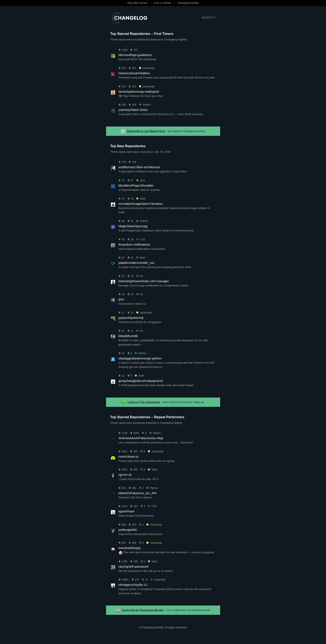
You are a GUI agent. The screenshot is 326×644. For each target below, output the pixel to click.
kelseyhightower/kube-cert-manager (144, 281)
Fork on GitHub (163, 3)
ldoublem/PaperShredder (136, 185)
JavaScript (147, 68)
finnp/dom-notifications (134, 244)
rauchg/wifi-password (133, 566)
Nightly (209, 18)
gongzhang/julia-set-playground (141, 381)
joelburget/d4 (128, 530)
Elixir (141, 258)
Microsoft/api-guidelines (135, 55)
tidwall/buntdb (128, 336)
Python (145, 105)
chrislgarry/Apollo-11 (133, 585)
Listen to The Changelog (144, 402)
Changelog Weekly (188, 3)
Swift (141, 199)
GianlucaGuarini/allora (134, 73)
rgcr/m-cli (125, 475)
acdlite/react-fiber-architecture (139, 167)
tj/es (121, 299)
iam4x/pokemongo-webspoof (139, 92)
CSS (141, 239)
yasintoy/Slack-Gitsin (133, 110)
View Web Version (137, 3)
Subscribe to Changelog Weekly (143, 610)
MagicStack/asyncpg (133, 226)
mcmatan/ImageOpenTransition (141, 204)
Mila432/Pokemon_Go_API (138, 493)
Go (140, 276)
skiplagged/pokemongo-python (140, 358)
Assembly (158, 580)
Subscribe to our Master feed (146, 131)
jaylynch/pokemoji (131, 318)
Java (141, 180)
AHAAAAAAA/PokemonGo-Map (141, 438)
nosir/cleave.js (129, 456)
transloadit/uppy (130, 548)
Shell (153, 470)
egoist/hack (127, 511)
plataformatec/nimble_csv (136, 263)
